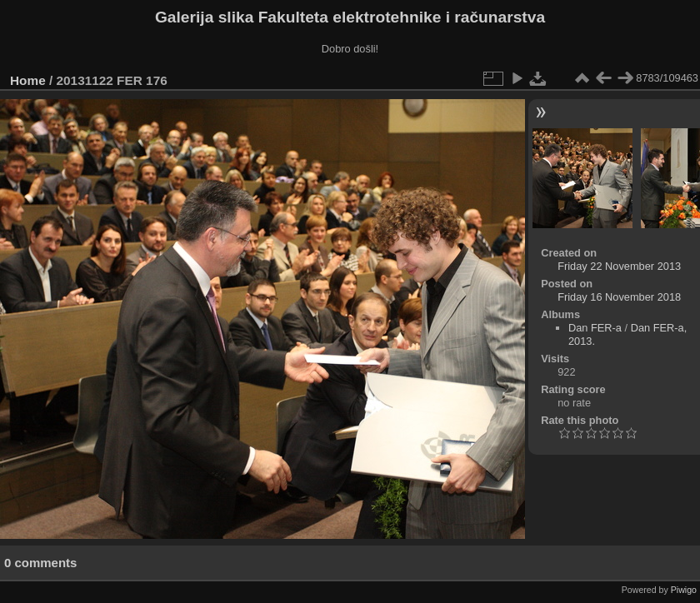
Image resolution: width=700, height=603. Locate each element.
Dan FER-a (595, 328)
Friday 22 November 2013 (619, 266)
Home (28, 80)
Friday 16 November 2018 (619, 297)
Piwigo (684, 590)
